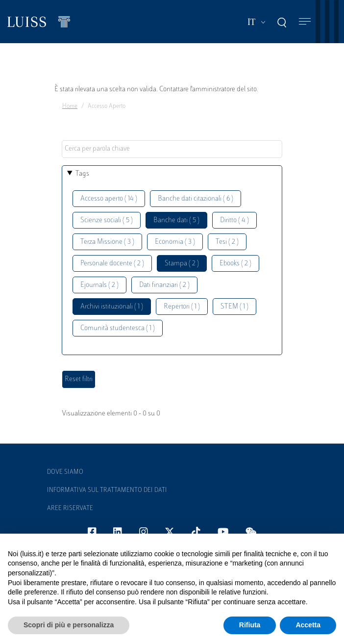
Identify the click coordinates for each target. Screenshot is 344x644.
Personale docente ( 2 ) (112, 264)
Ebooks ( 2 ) (235, 264)
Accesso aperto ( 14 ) (109, 199)
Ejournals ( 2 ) (99, 285)
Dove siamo (65, 472)
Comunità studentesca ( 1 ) (118, 328)
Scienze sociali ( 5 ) (107, 220)
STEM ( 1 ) (234, 307)
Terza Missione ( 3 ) (107, 242)
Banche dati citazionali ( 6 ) (196, 199)
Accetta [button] (308, 625)
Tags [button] (82, 174)
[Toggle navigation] (305, 22)
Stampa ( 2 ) (182, 264)
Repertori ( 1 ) (182, 307)
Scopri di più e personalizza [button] (69, 625)
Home (70, 106)
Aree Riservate (70, 509)
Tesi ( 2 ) (227, 242)
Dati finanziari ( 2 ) (164, 285)
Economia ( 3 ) (175, 242)
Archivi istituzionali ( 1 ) (112, 307)
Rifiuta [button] (250, 625)
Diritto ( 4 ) (234, 220)
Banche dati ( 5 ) (176, 220)
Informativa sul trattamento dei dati (107, 490)
